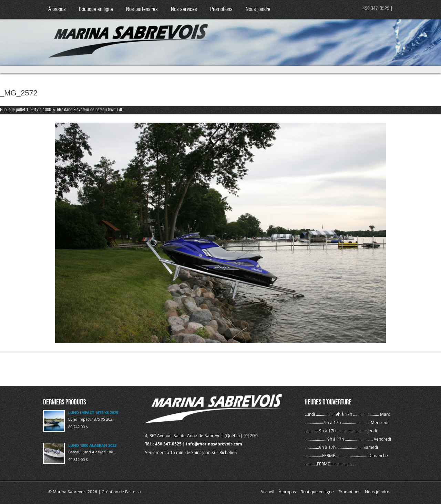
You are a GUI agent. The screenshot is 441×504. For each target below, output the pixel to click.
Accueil (267, 492)
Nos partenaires (142, 9)
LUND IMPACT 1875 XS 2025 (93, 413)
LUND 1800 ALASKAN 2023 (92, 445)
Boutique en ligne (96, 9)
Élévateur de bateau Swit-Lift (98, 110)
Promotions (221, 9)
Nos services (184, 9)
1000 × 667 (53, 110)
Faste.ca (133, 492)
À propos (57, 9)
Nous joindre (258, 9)
